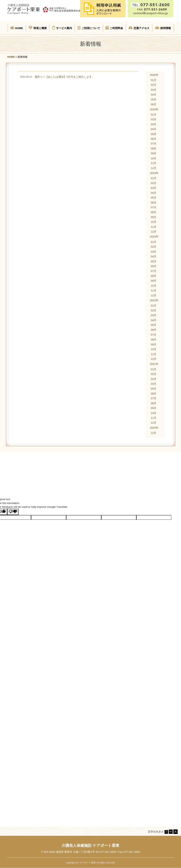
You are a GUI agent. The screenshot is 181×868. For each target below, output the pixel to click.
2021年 (154, 364)
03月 (154, 90)
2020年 (154, 428)
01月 (154, 80)
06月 (154, 104)
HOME (17, 28)
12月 (154, 168)
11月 (154, 163)
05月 (154, 99)
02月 (154, 85)
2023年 (154, 237)
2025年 (154, 109)
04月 (154, 94)
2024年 (154, 173)
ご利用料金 (114, 28)
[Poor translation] (13, 512)
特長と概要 (38, 28)
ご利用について (89, 28)
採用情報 (163, 28)
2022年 (154, 300)
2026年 (154, 75)
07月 (154, 144)
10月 (154, 158)
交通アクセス (139, 28)
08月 (154, 149)
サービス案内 (62, 28)
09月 (154, 153)
